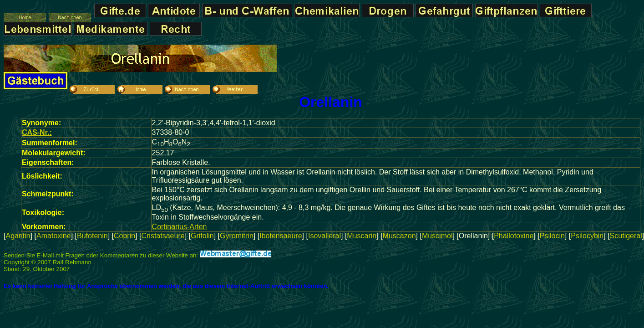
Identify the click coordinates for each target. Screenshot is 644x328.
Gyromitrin (237, 236)
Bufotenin (92, 236)
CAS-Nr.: (37, 132)
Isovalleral (325, 236)
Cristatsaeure (163, 236)
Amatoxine (54, 236)
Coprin (124, 236)
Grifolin (202, 236)
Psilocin (552, 236)
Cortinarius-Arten (180, 227)
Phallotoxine (514, 236)
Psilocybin (587, 236)
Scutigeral (626, 236)
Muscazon (399, 236)
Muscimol (437, 236)
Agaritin (18, 236)
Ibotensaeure (281, 236)
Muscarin (362, 236)
